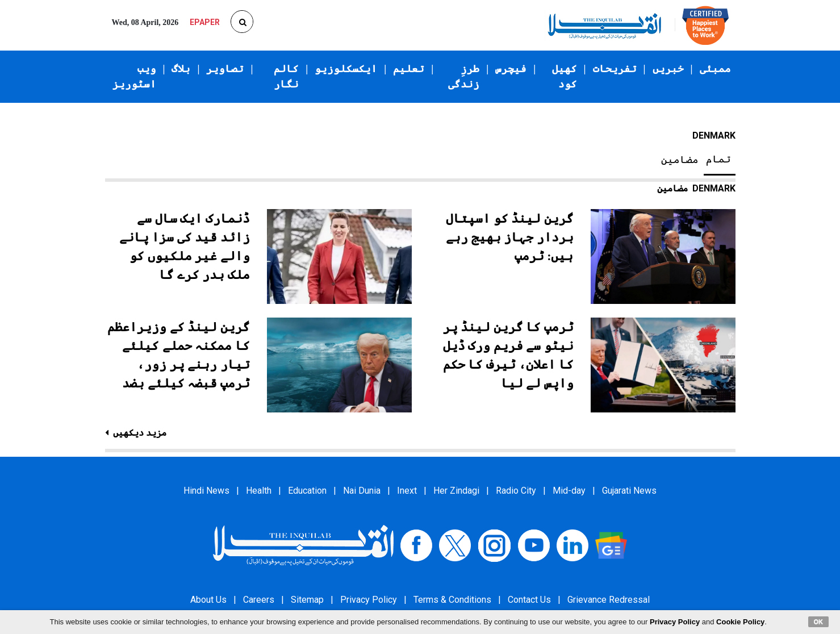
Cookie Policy (740, 622)
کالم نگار (286, 76)
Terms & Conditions (452, 600)
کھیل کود (565, 76)
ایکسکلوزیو (346, 69)
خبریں (668, 69)
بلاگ (181, 69)
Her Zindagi (456, 491)
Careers (259, 600)
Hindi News (206, 491)
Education (307, 491)
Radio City (516, 491)
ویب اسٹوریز (134, 76)
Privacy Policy (369, 600)
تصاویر (225, 69)
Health (259, 491)
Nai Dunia (362, 491)
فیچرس (511, 69)
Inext (407, 491)
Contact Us (529, 600)
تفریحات (615, 69)
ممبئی (715, 69)
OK (819, 622)
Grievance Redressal (609, 600)
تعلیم (409, 69)
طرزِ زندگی (464, 76)
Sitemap (307, 600)
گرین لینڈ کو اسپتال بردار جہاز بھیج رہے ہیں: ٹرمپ (510, 237)
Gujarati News (629, 491)
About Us (208, 600)
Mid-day (569, 491)
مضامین (680, 160)
